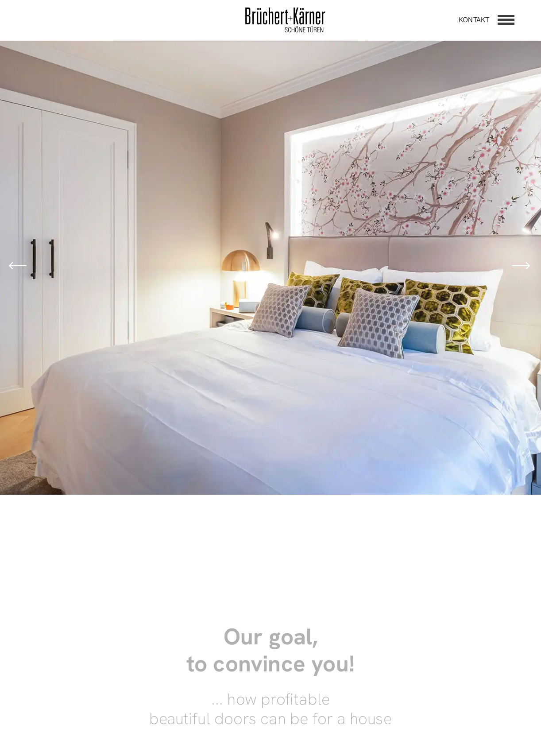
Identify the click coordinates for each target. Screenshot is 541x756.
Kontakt (474, 20)
